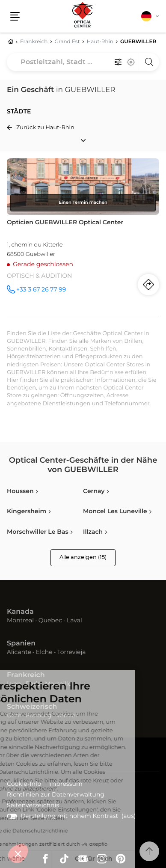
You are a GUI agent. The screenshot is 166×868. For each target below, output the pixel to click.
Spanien (21, 644)
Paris (33, 684)
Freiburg (39, 716)
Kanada (20, 612)
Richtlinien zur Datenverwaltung (56, 795)
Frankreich (26, 675)
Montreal (20, 621)
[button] (18, 853)
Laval (74, 621)
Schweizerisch (32, 707)
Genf (14, 716)
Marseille (58, 684)
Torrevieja (71, 652)
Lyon (14, 684)
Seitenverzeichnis (33, 806)
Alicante (19, 652)
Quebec (50, 621)
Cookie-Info (24, 785)
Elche (44, 652)
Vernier (67, 716)
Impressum (65, 785)
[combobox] (83, 62)
